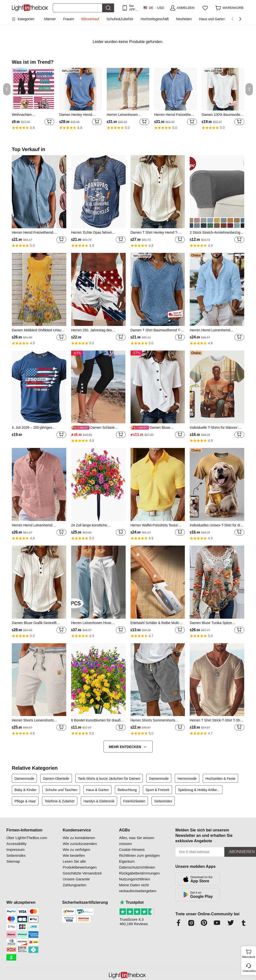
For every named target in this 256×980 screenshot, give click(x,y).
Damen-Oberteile (56, 779)
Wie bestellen (74, 855)
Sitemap (13, 861)
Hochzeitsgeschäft (155, 19)
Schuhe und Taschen (61, 790)
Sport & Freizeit (157, 790)
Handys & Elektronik (99, 801)
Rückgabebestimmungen (139, 873)
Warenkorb (249, 953)
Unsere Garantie (76, 879)
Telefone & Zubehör (60, 801)
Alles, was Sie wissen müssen (137, 841)
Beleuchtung (127, 790)
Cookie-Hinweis (132, 850)
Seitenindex (163, 801)
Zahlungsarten (75, 885)
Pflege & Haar (25, 801)
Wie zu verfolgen (77, 850)
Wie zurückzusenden (80, 844)
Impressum (15, 850)
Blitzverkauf (90, 19)
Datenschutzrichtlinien (137, 867)
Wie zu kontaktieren (79, 838)
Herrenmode (187, 779)
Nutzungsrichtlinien (135, 879)
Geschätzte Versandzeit (82, 873)
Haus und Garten (212, 19)
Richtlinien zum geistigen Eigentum (139, 858)
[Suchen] (78, 8)
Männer (50, 19)
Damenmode (24, 779)
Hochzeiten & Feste (220, 779)
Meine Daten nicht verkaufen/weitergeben (138, 888)
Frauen (68, 19)
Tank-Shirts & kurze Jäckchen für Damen (109, 779)
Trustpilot (132, 902)
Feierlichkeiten (134, 801)
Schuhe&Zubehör (120, 19)
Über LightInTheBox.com (27, 838)
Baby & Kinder (26, 790)
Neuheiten (184, 19)
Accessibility (16, 844)
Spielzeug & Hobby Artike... (199, 790)
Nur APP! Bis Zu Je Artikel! (134, 8)
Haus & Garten (98, 790)
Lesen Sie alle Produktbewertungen (80, 864)
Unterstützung (249, 971)
